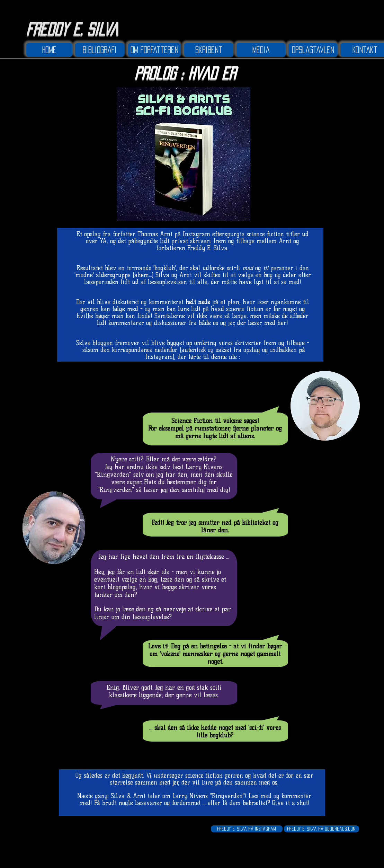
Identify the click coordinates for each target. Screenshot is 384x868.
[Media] (261, 50)
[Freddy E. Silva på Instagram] (247, 829)
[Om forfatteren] (154, 50)
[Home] (49, 50)
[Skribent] (209, 50)
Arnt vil (191, 275)
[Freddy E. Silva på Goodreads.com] (322, 829)
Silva (162, 275)
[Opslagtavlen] (313, 50)
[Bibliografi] (100, 50)
